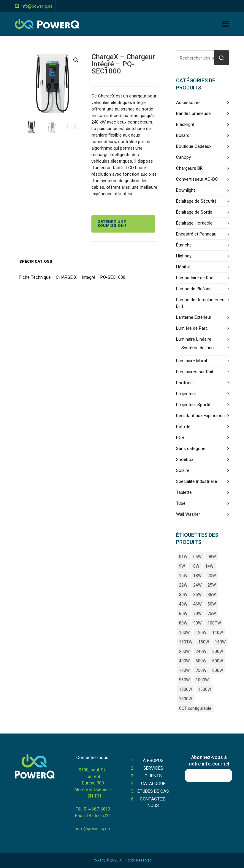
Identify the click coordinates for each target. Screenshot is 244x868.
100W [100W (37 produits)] (184, 632)
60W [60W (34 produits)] (183, 614)
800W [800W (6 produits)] (218, 670)
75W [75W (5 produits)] (212, 614)
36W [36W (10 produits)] (212, 595)
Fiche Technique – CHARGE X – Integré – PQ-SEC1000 (72, 277)
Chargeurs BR (189, 168)
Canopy (183, 157)
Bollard (183, 135)
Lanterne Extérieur (194, 317)
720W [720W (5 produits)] (184, 670)
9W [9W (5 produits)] (182, 566)
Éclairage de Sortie (194, 212)
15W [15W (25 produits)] (183, 576)
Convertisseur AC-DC (197, 179)
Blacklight (185, 124)
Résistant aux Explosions (200, 416)
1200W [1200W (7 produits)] (186, 689)
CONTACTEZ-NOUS (153, 802)
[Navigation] (226, 24)
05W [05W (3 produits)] (197, 557)
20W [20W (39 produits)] (212, 576)
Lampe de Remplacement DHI (201, 303)
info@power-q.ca (34, 6)
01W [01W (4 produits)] (183, 557)
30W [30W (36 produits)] (183, 595)
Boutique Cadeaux (194, 146)
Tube (181, 503)
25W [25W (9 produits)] (212, 585)
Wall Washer (188, 514)
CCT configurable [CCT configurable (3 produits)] (195, 708)
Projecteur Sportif (193, 405)
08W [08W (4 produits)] (212, 557)
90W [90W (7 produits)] (197, 623)
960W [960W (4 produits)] (184, 680)
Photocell (185, 383)
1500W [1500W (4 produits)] (205, 689)
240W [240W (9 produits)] (201, 651)
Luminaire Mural (191, 361)
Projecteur (186, 394)
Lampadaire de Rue (195, 278)
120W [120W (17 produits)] (201, 632)
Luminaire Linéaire (194, 339)
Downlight (186, 190)
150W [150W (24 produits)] (204, 642)
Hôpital (183, 267)
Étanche (184, 245)
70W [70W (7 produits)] (197, 614)
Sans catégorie (191, 449)
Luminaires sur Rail (194, 372)
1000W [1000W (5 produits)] (202, 680)
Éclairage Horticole (194, 223)
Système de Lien (198, 348)
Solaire (183, 470)
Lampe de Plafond (194, 289)
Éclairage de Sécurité (196, 201)
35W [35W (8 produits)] (197, 595)
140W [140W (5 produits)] (218, 632)
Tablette (184, 492)
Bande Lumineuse (193, 113)
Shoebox (185, 459)
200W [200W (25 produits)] (184, 651)
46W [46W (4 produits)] (197, 604)
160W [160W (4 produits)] (220, 642)
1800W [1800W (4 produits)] (186, 699)
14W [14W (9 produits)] (209, 566)
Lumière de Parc (192, 328)
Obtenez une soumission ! (112, 224)
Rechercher (221, 58)
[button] (76, 60)
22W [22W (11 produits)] (183, 585)
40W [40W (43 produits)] (183, 604)
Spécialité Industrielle (197, 481)
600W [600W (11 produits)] (218, 661)
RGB (180, 438)
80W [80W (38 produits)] (183, 623)
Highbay (184, 256)
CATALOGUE (153, 784)
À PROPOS (153, 760)
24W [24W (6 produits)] (197, 585)
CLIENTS (153, 776)
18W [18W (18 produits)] (197, 576)
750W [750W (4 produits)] (201, 670)
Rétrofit (183, 427)
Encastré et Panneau (196, 234)
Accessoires (188, 103)
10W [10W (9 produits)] (195, 566)
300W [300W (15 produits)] (218, 651)
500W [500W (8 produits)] (201, 661)
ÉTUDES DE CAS (153, 791)
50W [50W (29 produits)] (212, 604)
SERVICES (153, 768)
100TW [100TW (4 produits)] (214, 623)
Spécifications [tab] (36, 261)
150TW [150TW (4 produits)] (186, 642)
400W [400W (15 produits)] (184, 661)
